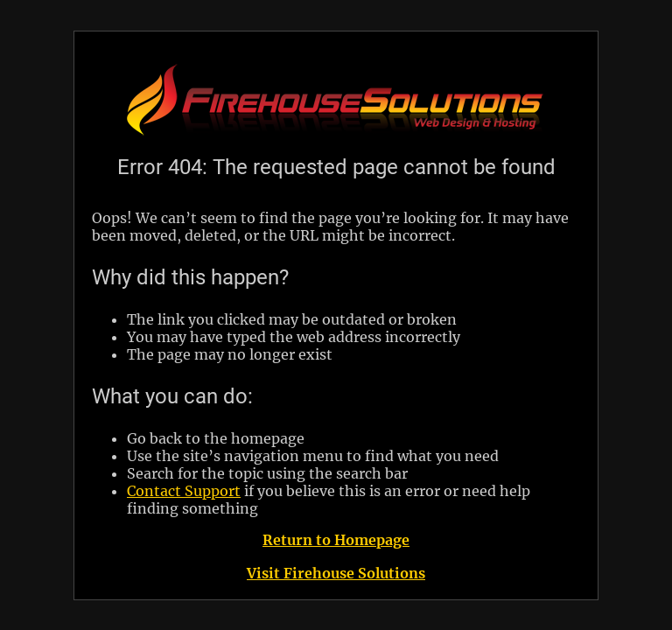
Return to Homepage (336, 540)
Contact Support (184, 491)
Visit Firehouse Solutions (336, 573)
